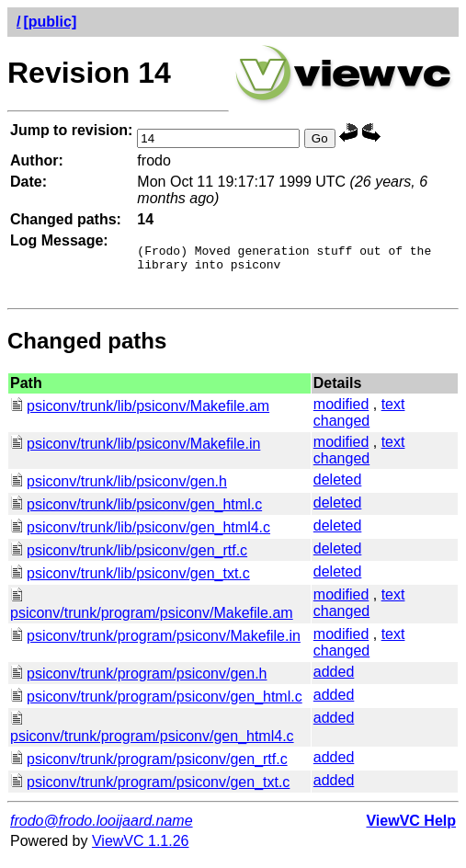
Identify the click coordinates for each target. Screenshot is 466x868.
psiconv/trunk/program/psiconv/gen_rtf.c (149, 767)
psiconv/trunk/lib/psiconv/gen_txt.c (130, 582)
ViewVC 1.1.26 (141, 849)
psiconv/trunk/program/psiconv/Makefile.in (155, 644)
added (334, 680)
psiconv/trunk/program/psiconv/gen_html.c (156, 705)
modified (341, 412)
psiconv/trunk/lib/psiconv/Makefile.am (140, 414)
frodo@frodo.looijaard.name (102, 829)
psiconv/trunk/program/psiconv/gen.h (138, 682)
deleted (338, 488)
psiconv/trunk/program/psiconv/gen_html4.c (152, 736)
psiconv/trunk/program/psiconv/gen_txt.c (150, 790)
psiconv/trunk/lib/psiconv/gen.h (119, 490)
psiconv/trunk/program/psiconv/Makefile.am (152, 613)
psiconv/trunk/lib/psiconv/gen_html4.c (140, 536)
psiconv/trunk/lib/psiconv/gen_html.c (136, 513)
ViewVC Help (411, 829)
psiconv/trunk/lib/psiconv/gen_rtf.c (129, 559)
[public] (50, 22)
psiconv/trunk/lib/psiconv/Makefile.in (135, 452)
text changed (359, 421)
